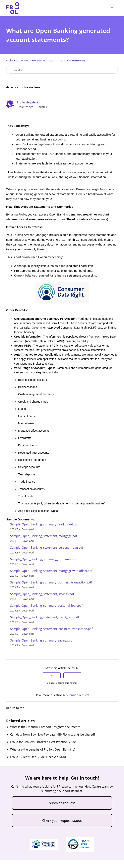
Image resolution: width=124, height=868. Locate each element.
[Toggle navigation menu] (112, 8)
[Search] (62, 70)
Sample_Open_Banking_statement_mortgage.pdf (44, 536)
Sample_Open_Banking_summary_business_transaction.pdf (51, 582)
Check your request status (62, 821)
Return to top (15, 708)
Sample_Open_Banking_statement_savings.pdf (42, 594)
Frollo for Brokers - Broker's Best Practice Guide (43, 742)
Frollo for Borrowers (44, 60)
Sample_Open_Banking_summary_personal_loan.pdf (46, 605)
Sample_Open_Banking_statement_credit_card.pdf (45, 617)
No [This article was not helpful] (72, 675)
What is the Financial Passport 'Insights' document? (45, 727)
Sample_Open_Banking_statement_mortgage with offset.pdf (51, 571)
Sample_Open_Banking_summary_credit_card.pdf (44, 524)
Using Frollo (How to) (72, 60)
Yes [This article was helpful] (52, 675)
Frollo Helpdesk (28, 102)
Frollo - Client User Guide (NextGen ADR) (38, 757)
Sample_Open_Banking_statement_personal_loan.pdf (47, 547)
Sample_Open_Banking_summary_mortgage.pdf (43, 559)
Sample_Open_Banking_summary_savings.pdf (42, 640)
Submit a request (78, 695)
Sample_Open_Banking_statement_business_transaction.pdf (51, 629)
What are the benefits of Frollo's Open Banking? (43, 749)
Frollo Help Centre (17, 60)
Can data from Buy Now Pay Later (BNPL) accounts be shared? (53, 734)
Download (28, 529)
